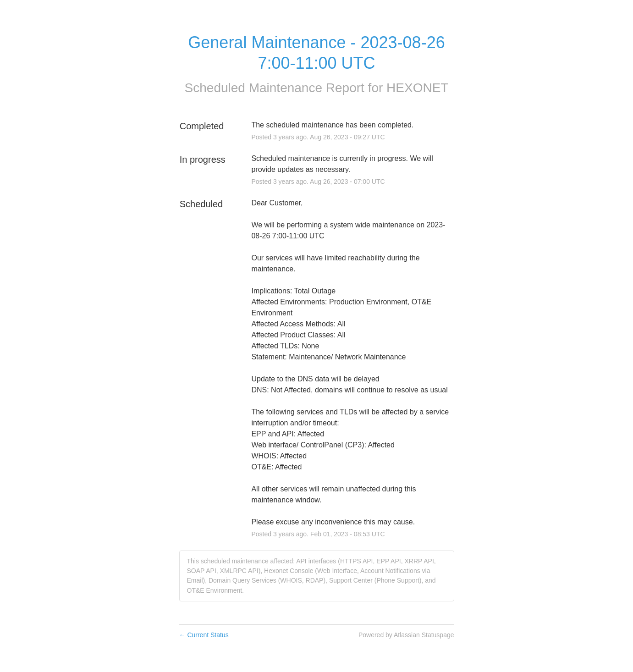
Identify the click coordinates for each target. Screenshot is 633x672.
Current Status (204, 635)
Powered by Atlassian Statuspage (406, 635)
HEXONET (417, 88)
